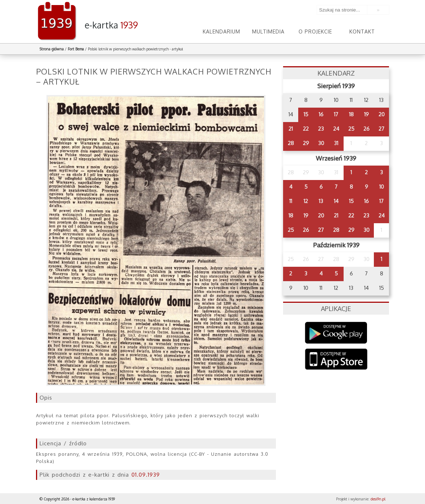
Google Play (336, 333)
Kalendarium (222, 31)
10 (382, 187)
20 (382, 114)
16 (321, 114)
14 (336, 201)
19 (366, 114)
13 (321, 201)
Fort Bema (76, 49)
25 (351, 129)
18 (351, 114)
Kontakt (362, 31)
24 (336, 129)
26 (366, 129)
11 (291, 201)
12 (306, 201)
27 (381, 129)
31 (336, 143)
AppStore (336, 360)
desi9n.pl (378, 499)
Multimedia (268, 31)
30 (321, 143)
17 (336, 114)
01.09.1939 (146, 475)
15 (306, 114)
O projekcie (315, 31)
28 (291, 143)
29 (306, 143)
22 (306, 129)
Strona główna (52, 49)
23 (321, 129)
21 (291, 129)
